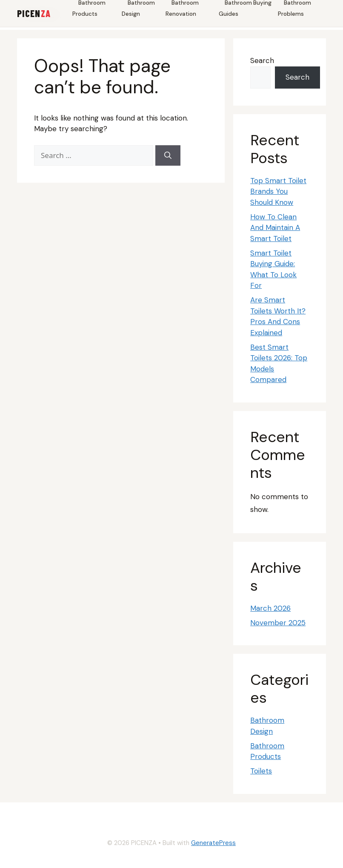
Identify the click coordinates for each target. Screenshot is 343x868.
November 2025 (278, 623)
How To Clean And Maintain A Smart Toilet (275, 228)
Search (262, 60)
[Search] (168, 155)
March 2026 (270, 608)
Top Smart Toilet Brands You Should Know (278, 191)
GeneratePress (213, 843)
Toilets (261, 771)
